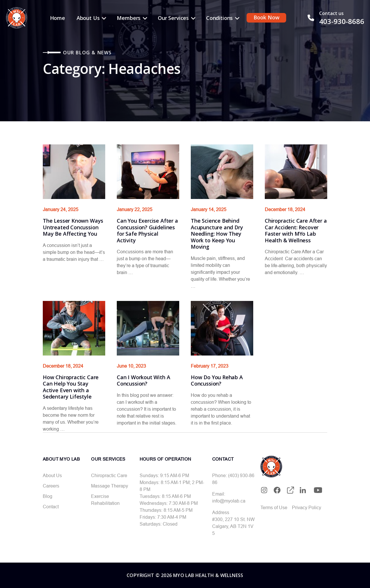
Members (129, 18)
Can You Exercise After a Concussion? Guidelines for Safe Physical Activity (147, 230)
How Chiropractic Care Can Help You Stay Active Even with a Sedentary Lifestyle (71, 387)
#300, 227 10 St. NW (233, 519)
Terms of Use (274, 507)
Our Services (173, 18)
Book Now (266, 17)
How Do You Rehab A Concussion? (217, 380)
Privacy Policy (307, 507)
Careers (51, 486)
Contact (51, 507)
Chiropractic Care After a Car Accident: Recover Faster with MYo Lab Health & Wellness (296, 230)
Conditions (219, 18)
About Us (88, 18)
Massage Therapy (110, 486)
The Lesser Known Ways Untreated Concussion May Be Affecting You (73, 227)
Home (58, 18)
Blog (48, 496)
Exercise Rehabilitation (105, 500)
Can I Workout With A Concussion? (143, 380)
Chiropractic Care (109, 475)
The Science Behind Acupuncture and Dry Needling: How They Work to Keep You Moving (217, 234)
